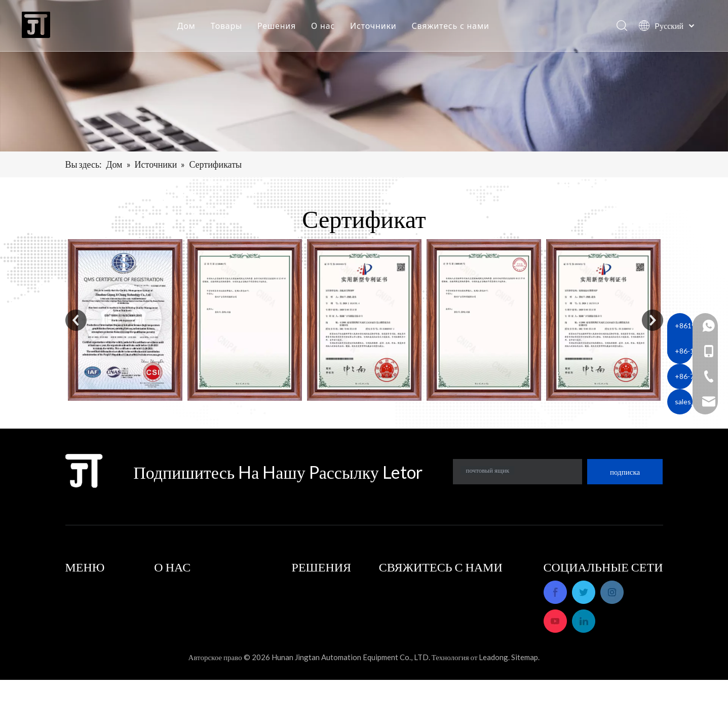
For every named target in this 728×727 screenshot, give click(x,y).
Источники (377, 28)
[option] (125, 320)
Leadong (493, 704)
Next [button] (653, 320)
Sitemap (525, 704)
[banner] (364, 76)
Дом (190, 28)
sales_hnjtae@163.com (453, 656)
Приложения (314, 585)
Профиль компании (187, 585)
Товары (230, 28)
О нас (327, 28)
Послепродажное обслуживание (209, 600)
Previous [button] (76, 320)
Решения (280, 28)
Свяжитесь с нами (454, 28)
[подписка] (625, 472)
